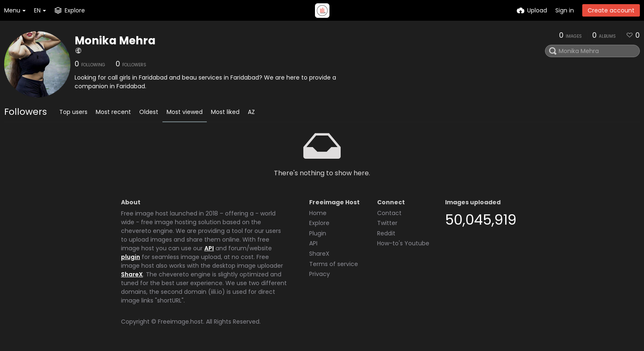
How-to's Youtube (403, 243)
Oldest (149, 112)
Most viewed (185, 112)
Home (318, 213)
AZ (251, 112)
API (209, 248)
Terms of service (334, 264)
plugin (131, 257)
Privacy (320, 274)
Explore (319, 223)
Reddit (386, 233)
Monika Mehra (115, 41)
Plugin (318, 233)
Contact (389, 213)
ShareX (132, 274)
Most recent (113, 112)
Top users (73, 112)
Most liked (225, 112)
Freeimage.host (180, 322)
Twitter (387, 223)
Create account (611, 10)
